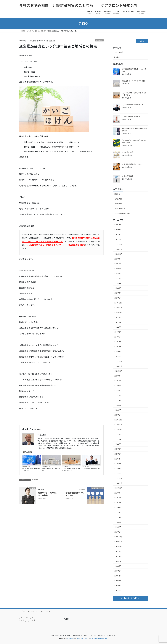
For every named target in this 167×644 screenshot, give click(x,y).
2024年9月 (118, 317)
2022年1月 (118, 473)
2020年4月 (118, 576)
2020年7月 (118, 561)
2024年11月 (118, 308)
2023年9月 (118, 376)
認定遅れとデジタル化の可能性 (51, 470)
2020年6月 (118, 566)
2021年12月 (118, 478)
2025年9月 (118, 259)
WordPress (70, 638)
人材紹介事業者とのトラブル (91, 469)
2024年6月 (118, 332)
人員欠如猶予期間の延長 (131, 117)
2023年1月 (118, 415)
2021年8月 (118, 498)
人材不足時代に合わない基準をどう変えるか (71, 470)
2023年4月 (118, 400)
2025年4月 (118, 283)
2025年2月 (118, 293)
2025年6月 (118, 273)
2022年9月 (118, 434)
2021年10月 (118, 488)
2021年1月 (118, 532)
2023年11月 (118, 366)
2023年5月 (118, 395)
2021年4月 (118, 517)
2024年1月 (118, 356)
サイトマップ (45, 611)
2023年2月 (118, 410)
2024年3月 (118, 347)
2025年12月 (118, 244)
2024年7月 (118, 327)
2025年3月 (118, 288)
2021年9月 (118, 493)
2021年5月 (118, 512)
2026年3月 (118, 230)
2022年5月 (118, 454)
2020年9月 (118, 551)
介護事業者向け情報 (75, 465)
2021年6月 (118, 508)
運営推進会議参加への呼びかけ (75, 494)
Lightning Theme (83, 638)
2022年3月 (118, 464)
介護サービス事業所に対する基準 (48, 494)
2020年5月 (118, 571)
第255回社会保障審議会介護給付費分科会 (135, 130)
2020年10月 (118, 546)
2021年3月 (118, 522)
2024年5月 (118, 337)
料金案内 (117, 57)
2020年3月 (118, 581)
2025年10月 (118, 254)
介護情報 (99, 40)
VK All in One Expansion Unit (99, 638)
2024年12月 (118, 303)
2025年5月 (118, 278)
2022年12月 (118, 420)
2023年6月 (118, 390)
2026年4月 (118, 225)
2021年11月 (118, 483)
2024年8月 (118, 322)
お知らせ (117, 194)
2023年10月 (118, 371)
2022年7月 (118, 444)
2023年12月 (118, 361)
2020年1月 (118, 590)
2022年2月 (118, 469)
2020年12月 (118, 537)
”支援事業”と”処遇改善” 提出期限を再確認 (134, 141)
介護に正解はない (129, 176)
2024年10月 (118, 313)
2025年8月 (118, 264)
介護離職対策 (120, 208)
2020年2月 (118, 586)
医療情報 (119, 204)
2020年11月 (118, 542)
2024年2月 (118, 352)
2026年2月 (118, 234)
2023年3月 (118, 405)
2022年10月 (118, 429)
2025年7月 (118, 269)
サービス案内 (119, 52)
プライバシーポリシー (29, 611)
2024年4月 (118, 342)
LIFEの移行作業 (128, 152)
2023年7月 (118, 386)
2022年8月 (118, 439)
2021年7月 (118, 503)
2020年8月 (118, 556)
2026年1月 (118, 239)
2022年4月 (118, 459)
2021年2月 (118, 527)
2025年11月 (118, 249)
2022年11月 (118, 425)
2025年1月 (118, 298)
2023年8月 (118, 381)
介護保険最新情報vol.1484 (132, 164)
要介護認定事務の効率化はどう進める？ (31, 470)
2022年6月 (118, 449)
